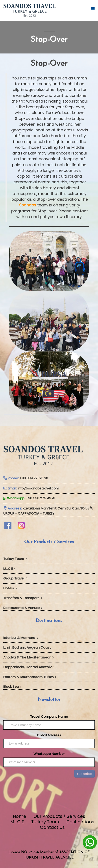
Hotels (10, 588)
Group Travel (15, 578)
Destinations (80, 822)
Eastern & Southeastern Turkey (30, 677)
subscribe (84, 774)
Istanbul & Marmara (21, 638)
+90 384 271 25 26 (34, 478)
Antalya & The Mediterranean (28, 657)
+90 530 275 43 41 (41, 498)
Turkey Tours (15, 559)
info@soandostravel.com (38, 488)
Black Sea (12, 687)
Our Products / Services (59, 816)
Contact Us (52, 827)
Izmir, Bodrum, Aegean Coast (28, 647)
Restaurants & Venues (23, 608)
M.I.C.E (9, 569)
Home (19, 816)
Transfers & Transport (23, 598)
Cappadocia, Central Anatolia (29, 667)
